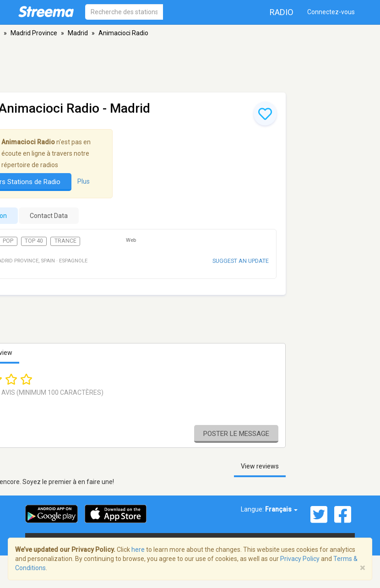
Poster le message (236, 434)
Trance (65, 241)
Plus (84, 181)
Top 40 (34, 241)
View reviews (260, 466)
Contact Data (49, 216)
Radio (282, 12)
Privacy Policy (300, 559)
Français (281, 509)
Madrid (78, 33)
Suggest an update (241, 261)
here (138, 550)
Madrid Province (34, 33)
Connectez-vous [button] (331, 12)
